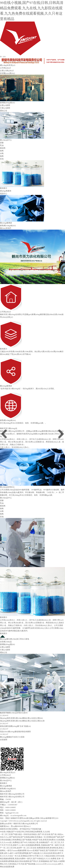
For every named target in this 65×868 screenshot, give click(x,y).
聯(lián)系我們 (6, 228)
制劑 (2, 156)
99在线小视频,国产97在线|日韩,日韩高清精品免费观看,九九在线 (25, 832)
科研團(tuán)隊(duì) (7, 73)
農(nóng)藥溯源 (6, 223)
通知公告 (4, 111)
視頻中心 (4, 194)
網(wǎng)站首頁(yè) (8, 65)
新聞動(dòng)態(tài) (7, 103)
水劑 (2, 153)
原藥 (2, 143)
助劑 (2, 151)
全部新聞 (4, 740)
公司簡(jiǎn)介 (6, 68)
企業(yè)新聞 (5, 105)
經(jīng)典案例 (6, 191)
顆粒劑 (3, 148)
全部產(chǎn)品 (6, 642)
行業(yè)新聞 (5, 108)
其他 (2, 159)
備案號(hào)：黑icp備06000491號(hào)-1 (15, 826)
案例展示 (4, 188)
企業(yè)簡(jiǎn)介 (7, 71)
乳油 (2, 145)
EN (4, 57)
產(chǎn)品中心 (6, 140)
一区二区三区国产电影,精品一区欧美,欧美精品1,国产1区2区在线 (25, 834)
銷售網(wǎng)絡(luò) (8, 226)
